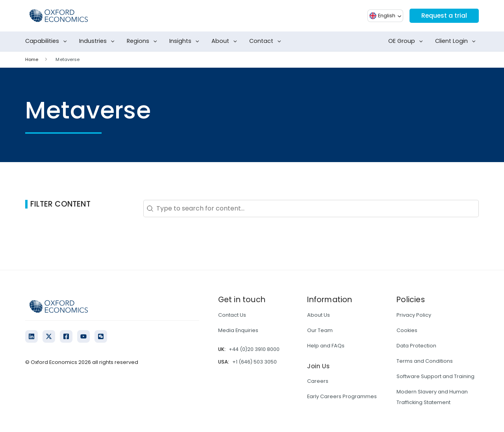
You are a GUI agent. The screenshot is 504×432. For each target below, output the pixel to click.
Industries (98, 41)
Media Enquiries (238, 330)
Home (32, 59)
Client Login (457, 41)
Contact (267, 41)
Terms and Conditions (425, 361)
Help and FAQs (326, 346)
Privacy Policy (414, 315)
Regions (144, 41)
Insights (186, 41)
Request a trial (444, 16)
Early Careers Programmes (342, 396)
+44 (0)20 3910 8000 (254, 349)
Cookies (407, 330)
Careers (318, 381)
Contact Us (232, 315)
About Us (319, 315)
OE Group (407, 41)
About (226, 41)
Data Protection (416, 346)
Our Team (320, 330)
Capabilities (48, 41)
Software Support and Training (435, 376)
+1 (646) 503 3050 (255, 362)
